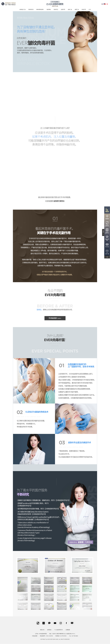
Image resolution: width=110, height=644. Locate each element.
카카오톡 (49, 623)
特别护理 (84, 9)
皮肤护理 (63, 9)
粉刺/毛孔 (56, 9)
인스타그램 (61, 623)
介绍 (90, 9)
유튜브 (55, 623)
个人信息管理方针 (59, 630)
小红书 (43, 623)
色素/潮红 (49, 9)
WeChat (38, 623)
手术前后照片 (55, 318)
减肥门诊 (77, 9)
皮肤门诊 (70, 9)
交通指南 (68, 630)
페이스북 (67, 623)
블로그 (72, 623)
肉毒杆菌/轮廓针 (40, 9)
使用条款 (49, 630)
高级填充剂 (31, 9)
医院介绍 (42, 630)
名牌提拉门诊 (23, 9)
